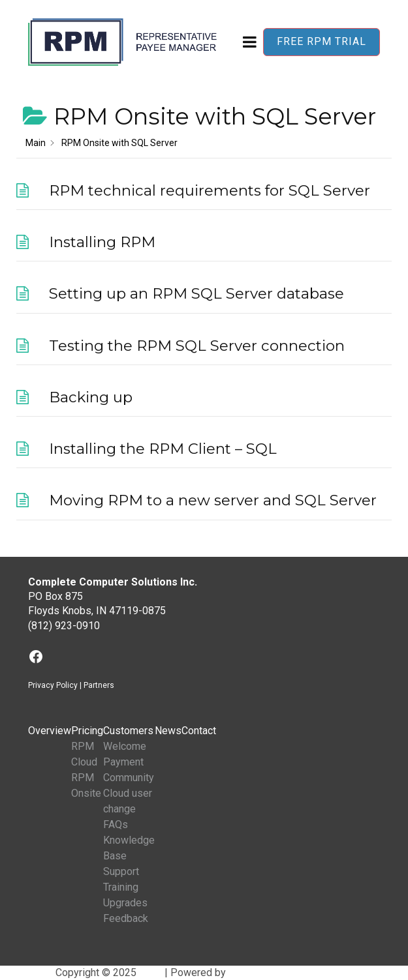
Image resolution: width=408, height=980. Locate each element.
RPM (150, 973)
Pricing (87, 731)
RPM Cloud (84, 754)
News (168, 731)
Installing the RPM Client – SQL (163, 449)
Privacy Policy (53, 685)
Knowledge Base (129, 848)
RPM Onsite (86, 785)
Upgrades (125, 903)
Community (129, 778)
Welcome (125, 746)
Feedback (126, 918)
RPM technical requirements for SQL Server (210, 190)
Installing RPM (102, 242)
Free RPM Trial (322, 41)
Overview (50, 731)
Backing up (91, 397)
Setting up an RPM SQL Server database (196, 293)
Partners (99, 685)
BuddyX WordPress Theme (290, 973)
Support (121, 871)
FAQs (116, 824)
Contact (199, 731)
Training (121, 887)
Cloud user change (128, 801)
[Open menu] (250, 42)
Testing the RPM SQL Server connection (197, 346)
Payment (123, 762)
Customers (128, 731)
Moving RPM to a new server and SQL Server (213, 500)
